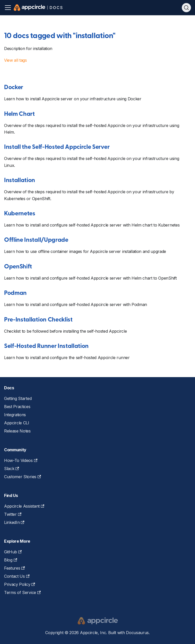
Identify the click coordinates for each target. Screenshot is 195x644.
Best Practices (17, 407)
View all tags (15, 60)
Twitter (13, 514)
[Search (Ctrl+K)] (186, 8)
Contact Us (17, 576)
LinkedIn (14, 522)
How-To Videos (21, 460)
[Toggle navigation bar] (8, 8)
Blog (11, 560)
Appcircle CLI (17, 423)
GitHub (13, 552)
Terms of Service (22, 592)
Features (14, 568)
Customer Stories (22, 477)
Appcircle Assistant (24, 506)
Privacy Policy (20, 584)
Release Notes (17, 431)
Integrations (15, 415)
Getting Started (18, 398)
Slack (12, 469)
